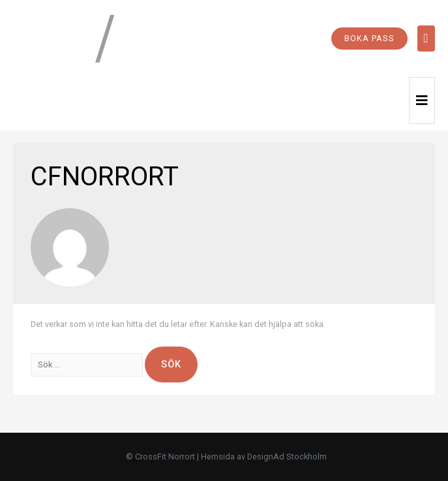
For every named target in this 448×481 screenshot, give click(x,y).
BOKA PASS (369, 38)
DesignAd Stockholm (287, 457)
